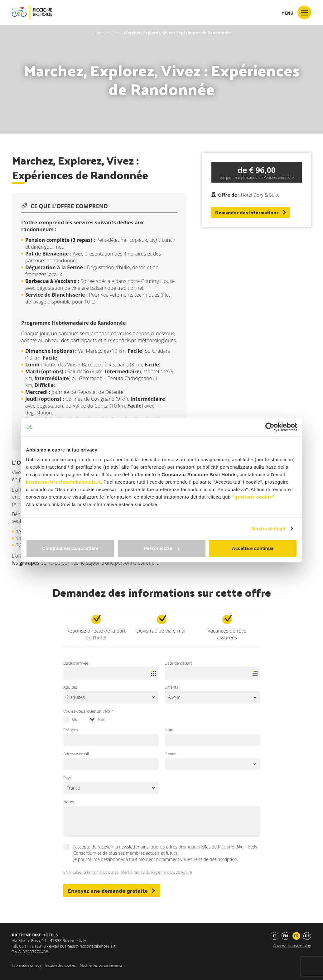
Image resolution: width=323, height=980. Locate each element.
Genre (170, 754)
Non (101, 719)
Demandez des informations (251, 212)
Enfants (171, 687)
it (275, 936)
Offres (113, 33)
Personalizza (162, 548)
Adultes (70, 687)
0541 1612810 (32, 946)
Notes (69, 802)
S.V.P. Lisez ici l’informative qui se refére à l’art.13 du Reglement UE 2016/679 (128, 872)
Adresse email (76, 754)
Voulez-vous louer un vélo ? (88, 711)
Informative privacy (26, 965)
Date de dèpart (178, 663)
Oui (75, 719)
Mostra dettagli (268, 528)
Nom (169, 730)
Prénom (71, 730)
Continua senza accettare (70, 548)
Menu (296, 12)
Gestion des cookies (60, 965)
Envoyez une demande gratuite (112, 891)
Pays (67, 778)
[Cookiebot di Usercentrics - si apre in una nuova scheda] (270, 427)
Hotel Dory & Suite (260, 195)
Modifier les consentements (101, 965)
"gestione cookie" (253, 497)
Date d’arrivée (76, 663)
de (307, 936)
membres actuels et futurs (152, 853)
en (285, 936)
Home (98, 33)
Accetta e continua (253, 548)
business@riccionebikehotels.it (63, 482)
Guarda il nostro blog (292, 946)
